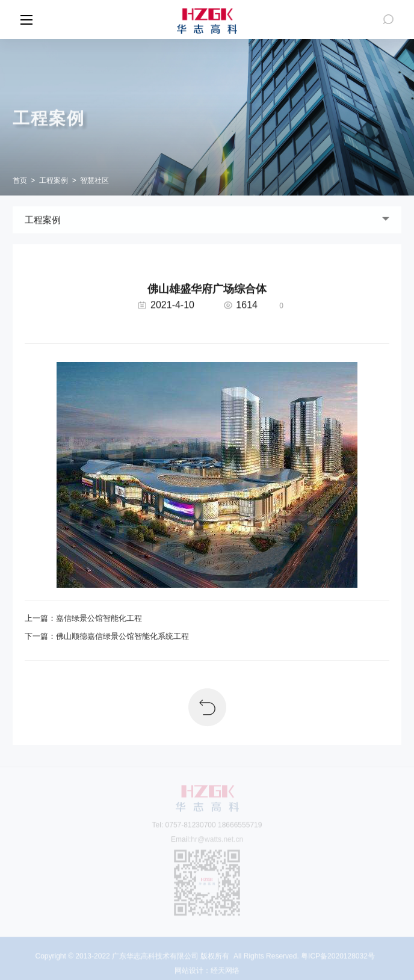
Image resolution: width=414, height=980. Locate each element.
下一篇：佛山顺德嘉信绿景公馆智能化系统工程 (107, 636)
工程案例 (54, 180)
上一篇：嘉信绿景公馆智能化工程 (83, 618)
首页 (20, 180)
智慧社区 (94, 180)
